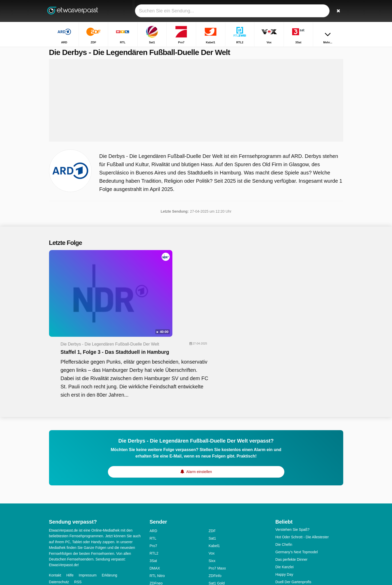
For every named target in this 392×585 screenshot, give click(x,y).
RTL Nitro (157, 498)
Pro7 (154, 468)
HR (152, 543)
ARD (154, 453)
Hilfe (70, 497)
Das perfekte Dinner (291, 482)
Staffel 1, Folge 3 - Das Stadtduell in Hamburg (214, 271)
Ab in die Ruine (288, 534)
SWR (213, 558)
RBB (212, 550)
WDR (154, 565)
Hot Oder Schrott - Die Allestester (302, 459)
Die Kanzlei (285, 489)
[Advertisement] (196, 106)
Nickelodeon (160, 535)
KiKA (213, 528)
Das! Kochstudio (289, 549)
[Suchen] (338, 11)
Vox (211, 476)
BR (211, 535)
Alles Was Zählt (288, 542)
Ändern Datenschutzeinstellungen (78, 513)
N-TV (154, 528)
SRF (212, 513)
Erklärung (109, 497)
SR (152, 558)
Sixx (212, 483)
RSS (78, 504)
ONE (212, 565)
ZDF (212, 453)
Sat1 (212, 461)
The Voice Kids (287, 564)
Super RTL (158, 513)
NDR (154, 550)
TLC (153, 520)
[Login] (320, 11)
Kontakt (55, 497)
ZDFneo (156, 506)
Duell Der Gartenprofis (293, 504)
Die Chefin (284, 467)
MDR (213, 543)
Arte (212, 520)
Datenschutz (59, 504)
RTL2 (154, 476)
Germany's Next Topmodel (297, 474)
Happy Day (284, 497)
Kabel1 (214, 468)
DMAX (155, 491)
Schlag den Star (288, 512)
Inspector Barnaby (290, 527)
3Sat (153, 483)
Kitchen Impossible (291, 519)
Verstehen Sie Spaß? (292, 452)
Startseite (252, 51)
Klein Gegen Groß (290, 557)
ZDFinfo (215, 498)
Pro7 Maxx (217, 491)
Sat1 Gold (217, 506)
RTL (153, 461)
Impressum (88, 497)
